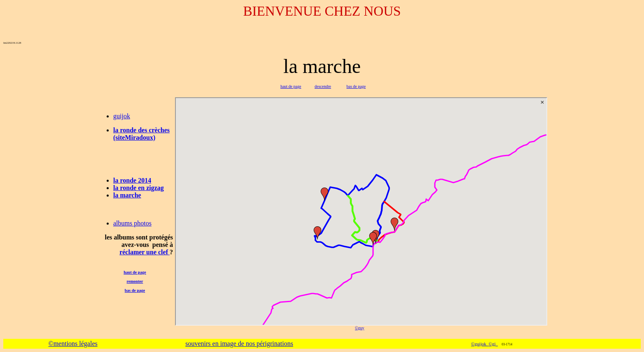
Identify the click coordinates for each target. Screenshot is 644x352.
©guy (360, 328)
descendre (323, 86)
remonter (135, 281)
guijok (122, 116)
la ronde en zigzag (139, 188)
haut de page (291, 86)
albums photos (132, 223)
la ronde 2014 (132, 180)
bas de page (356, 86)
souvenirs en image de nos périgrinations (239, 344)
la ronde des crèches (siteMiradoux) (141, 134)
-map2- (361, 211)
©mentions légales (73, 344)
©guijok (480, 344)
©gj (493, 344)
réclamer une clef (145, 252)
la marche (127, 195)
